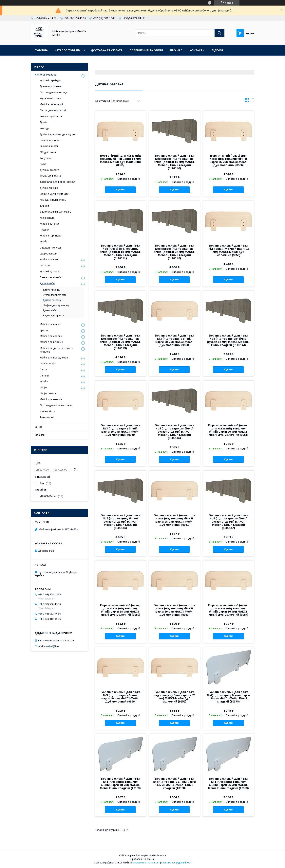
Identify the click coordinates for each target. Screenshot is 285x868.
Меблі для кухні (49, 260)
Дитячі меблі (47, 283)
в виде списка (252, 101)
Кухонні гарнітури (51, 80)
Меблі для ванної (51, 324)
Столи (44, 369)
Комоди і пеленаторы (53, 200)
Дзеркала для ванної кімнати (58, 182)
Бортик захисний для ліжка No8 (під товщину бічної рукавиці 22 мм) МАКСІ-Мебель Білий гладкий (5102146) (120, 522)
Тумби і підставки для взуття (58, 134)
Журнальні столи (50, 98)
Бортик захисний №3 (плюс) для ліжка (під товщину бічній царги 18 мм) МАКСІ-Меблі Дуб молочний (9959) (120, 610)
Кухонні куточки (49, 224)
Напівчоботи (47, 411)
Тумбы (44, 382)
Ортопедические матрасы (56, 405)
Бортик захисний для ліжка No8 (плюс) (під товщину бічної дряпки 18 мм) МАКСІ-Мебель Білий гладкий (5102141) (120, 252)
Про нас (176, 50)
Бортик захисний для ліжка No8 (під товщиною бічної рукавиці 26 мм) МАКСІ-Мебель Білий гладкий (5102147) (228, 522)
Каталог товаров (46, 75)
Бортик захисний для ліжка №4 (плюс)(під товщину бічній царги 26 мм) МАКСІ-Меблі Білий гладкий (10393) (228, 783)
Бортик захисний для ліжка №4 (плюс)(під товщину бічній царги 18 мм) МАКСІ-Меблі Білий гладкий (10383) (120, 783)
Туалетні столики (50, 86)
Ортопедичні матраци (53, 92)
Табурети (46, 158)
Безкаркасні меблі (51, 277)
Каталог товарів (67, 50)
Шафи (43, 387)
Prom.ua (161, 856)
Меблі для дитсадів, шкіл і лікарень (56, 350)
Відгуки (217, 50)
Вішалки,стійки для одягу (56, 212)
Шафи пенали (48, 393)
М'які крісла (47, 218)
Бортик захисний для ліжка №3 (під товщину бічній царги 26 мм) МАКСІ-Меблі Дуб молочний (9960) (120, 430)
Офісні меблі (48, 364)
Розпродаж (47, 417)
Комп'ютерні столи (51, 116)
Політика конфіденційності (176, 863)
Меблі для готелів (51, 399)
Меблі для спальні (51, 336)
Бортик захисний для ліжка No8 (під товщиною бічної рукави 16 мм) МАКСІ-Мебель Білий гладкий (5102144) (228, 340)
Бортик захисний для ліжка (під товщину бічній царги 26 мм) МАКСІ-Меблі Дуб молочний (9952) (174, 697)
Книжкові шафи (49, 146)
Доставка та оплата (107, 50)
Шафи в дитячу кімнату (54, 194)
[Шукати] (219, 33)
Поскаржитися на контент (145, 863)
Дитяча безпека (49, 170)
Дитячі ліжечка (49, 188)
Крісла (44, 330)
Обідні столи (48, 152)
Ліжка (43, 164)
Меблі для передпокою (54, 358)
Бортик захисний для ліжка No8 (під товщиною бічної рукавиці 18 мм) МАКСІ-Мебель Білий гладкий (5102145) (174, 432)
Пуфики (44, 230)
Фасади (45, 265)
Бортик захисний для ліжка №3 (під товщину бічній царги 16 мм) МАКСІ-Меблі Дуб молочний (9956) (120, 697)
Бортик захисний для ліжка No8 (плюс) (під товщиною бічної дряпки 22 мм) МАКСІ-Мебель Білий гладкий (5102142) (174, 252)
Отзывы (40, 435)
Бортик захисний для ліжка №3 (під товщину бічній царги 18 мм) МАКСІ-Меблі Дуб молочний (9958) (174, 340)
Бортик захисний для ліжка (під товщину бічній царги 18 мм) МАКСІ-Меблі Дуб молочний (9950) (228, 250)
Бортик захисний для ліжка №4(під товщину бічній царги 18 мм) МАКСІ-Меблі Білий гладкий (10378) (228, 697)
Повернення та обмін (146, 50)
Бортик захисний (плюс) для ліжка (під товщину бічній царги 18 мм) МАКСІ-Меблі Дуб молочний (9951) (174, 520)
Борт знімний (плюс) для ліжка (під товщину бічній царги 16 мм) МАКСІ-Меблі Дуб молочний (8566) (228, 160)
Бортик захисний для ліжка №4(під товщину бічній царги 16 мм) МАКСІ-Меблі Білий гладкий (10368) (174, 783)
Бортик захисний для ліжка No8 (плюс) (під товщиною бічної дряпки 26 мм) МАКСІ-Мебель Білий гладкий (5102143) (120, 342)
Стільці (44, 376)
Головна (41, 50)
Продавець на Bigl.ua (142, 859)
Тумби (44, 122)
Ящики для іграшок (53, 316)
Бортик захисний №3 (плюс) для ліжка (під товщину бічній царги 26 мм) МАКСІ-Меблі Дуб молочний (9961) (228, 430)
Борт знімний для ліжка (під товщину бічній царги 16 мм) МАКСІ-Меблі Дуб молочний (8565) (120, 160)
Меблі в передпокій (52, 104)
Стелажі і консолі (51, 248)
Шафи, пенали (48, 254)
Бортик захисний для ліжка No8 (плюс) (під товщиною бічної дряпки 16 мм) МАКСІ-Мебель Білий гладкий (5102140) (174, 162)
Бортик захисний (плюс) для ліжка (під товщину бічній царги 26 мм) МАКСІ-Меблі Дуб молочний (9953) (174, 610)
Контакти (197, 50)
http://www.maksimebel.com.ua (56, 641)
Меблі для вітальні (51, 342)
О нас (39, 427)
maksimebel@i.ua (49, 646)
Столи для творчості (53, 110)
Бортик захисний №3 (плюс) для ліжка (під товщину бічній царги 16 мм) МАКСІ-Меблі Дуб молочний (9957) (228, 610)
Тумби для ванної (51, 176)
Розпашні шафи (50, 140)
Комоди (45, 128)
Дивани (44, 206)
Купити (120, 190)
